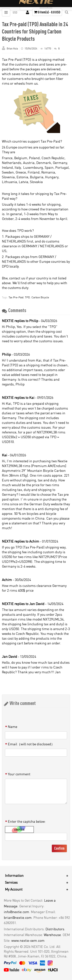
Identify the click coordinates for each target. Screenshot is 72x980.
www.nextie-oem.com (28, 940)
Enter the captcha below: (27, 821)
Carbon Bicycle (40, 297)
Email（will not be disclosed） (31, 744)
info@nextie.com (17, 912)
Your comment (19, 774)
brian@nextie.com (18, 918)
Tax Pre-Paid (16, 297)
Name (13, 727)
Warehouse (52, 935)
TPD (27, 297)
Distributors (55, 929)
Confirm (59, 848)
